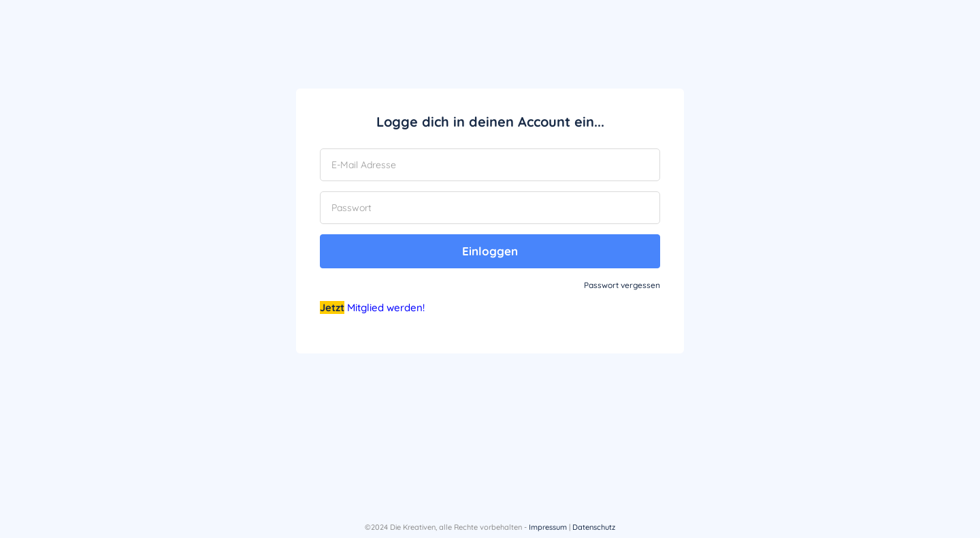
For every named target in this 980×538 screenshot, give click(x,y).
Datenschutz (594, 527)
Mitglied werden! (386, 307)
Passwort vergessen (622, 285)
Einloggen (490, 251)
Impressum (548, 527)
